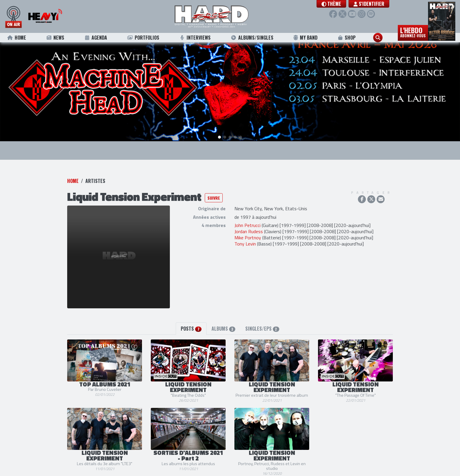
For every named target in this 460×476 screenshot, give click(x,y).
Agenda (96, 38)
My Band (305, 38)
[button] (331, 4)
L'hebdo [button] (413, 32)
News (55, 38)
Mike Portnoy (248, 231)
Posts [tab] (191, 322)
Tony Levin (245, 237)
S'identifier (369, 4)
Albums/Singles (252, 38)
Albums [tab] (223, 322)
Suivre (214, 191)
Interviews (195, 38)
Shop (347, 38)
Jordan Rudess (249, 225)
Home (17, 38)
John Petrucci (247, 219)
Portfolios (143, 38)
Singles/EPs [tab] (262, 322)
